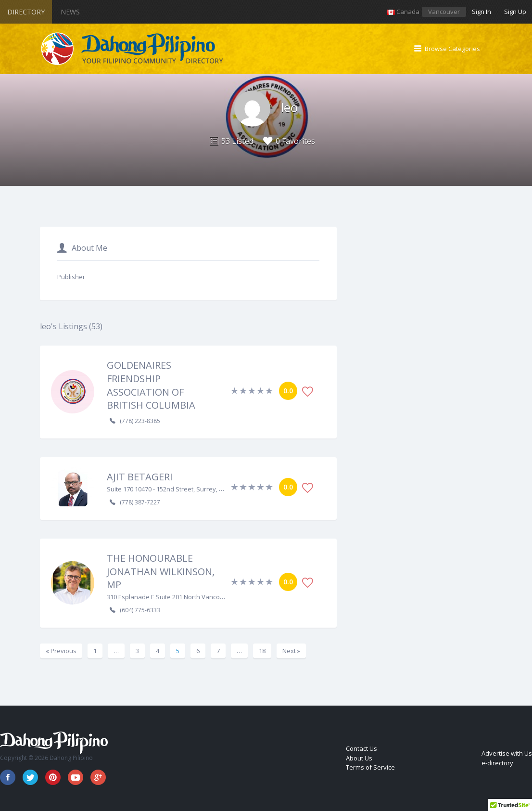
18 (262, 651)
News (70, 12)
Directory (26, 12)
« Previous (61, 651)
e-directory (497, 763)
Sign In (481, 12)
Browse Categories (452, 49)
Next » (291, 651)
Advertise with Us (507, 753)
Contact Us (361, 748)
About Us (359, 758)
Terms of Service (370, 767)
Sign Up (515, 12)
